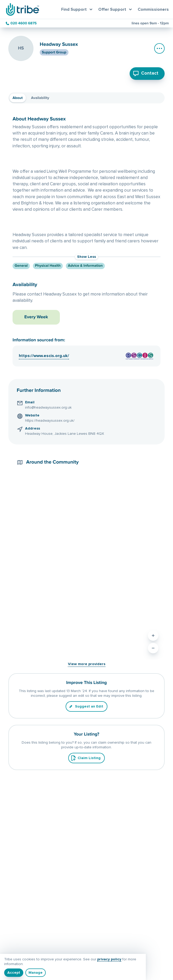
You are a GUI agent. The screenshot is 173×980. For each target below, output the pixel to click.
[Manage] (36, 973)
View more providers (87, 664)
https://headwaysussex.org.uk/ (50, 421)
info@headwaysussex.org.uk (48, 408)
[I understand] (14, 973)
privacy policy (109, 959)
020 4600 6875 (24, 23)
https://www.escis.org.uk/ (44, 356)
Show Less (86, 257)
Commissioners (153, 9)
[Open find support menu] (78, 9)
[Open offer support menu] (116, 9)
